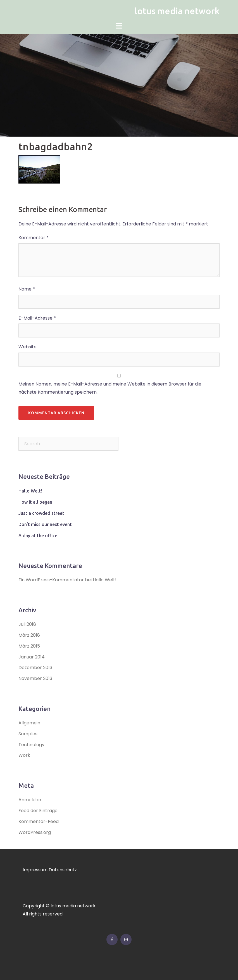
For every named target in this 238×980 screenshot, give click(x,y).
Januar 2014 (32, 657)
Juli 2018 (27, 624)
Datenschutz (63, 870)
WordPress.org (35, 832)
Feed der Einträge (38, 811)
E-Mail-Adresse (37, 318)
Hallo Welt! (30, 491)
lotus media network (177, 11)
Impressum (35, 870)
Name (27, 289)
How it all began (35, 502)
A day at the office (38, 536)
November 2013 (35, 678)
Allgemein (29, 723)
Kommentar (34, 238)
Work (24, 755)
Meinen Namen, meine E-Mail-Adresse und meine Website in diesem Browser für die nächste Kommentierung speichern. (110, 388)
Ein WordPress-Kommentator (51, 580)
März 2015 (29, 646)
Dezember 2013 (35, 668)
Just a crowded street (41, 513)
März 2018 (29, 635)
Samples (28, 734)
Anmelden (30, 800)
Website (28, 347)
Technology (31, 745)
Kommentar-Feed (39, 821)
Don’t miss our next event (45, 524)
